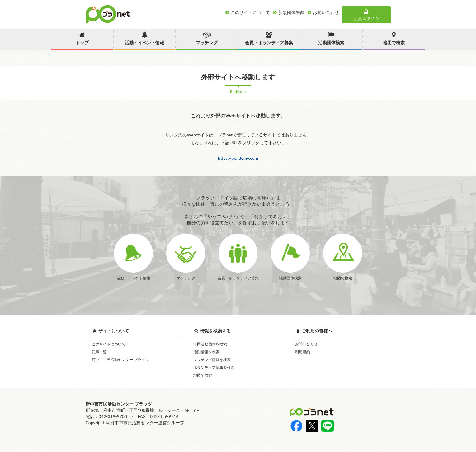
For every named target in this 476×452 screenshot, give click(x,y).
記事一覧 (99, 352)
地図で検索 (203, 375)
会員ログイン (366, 15)
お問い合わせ (306, 344)
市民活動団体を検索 (210, 344)
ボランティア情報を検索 (214, 367)
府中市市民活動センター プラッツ (120, 360)
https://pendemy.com (238, 158)
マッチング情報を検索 (212, 360)
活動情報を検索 (206, 352)
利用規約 (303, 352)
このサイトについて (109, 344)
